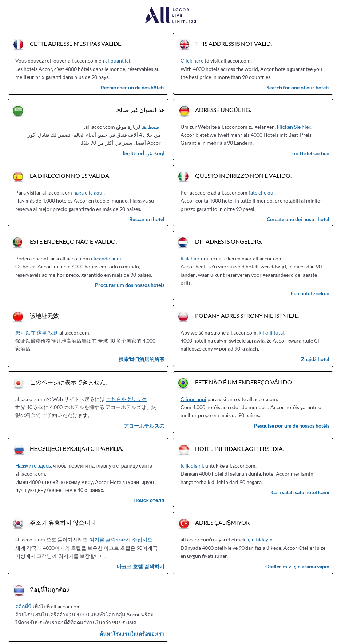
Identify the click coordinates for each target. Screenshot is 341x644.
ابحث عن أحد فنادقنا (144, 153)
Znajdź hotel (315, 359)
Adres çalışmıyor (223, 522)
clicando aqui (106, 258)
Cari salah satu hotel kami (300, 492)
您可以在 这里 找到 (37, 333)
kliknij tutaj (271, 333)
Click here (192, 61)
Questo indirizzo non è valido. (243, 175)
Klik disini (192, 466)
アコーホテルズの (144, 426)
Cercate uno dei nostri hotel (298, 219)
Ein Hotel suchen (310, 153)
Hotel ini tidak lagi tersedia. (239, 449)
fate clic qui (262, 193)
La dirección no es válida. (70, 175)
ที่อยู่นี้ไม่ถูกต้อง (49, 589)
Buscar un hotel (147, 219)
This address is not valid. (233, 43)
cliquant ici (118, 61)
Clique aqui (193, 399)
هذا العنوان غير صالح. (140, 110)
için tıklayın (259, 539)
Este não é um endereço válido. (244, 382)
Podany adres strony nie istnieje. (247, 315)
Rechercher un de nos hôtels (133, 87)
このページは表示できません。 (71, 382)
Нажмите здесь (33, 466)
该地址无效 (44, 315)
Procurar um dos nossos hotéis (130, 285)
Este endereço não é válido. (73, 241)
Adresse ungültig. (223, 110)
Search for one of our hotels (298, 87)
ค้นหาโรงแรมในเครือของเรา (132, 634)
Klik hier (190, 258)
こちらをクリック (126, 399)
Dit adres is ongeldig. (229, 241)
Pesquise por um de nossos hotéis (292, 426)
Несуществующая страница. (76, 449)
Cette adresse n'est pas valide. (76, 43)
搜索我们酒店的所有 (142, 359)
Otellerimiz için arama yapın (297, 566)
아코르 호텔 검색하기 (140, 566)
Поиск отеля (149, 500)
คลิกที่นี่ (23, 606)
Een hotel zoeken (310, 293)
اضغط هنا (151, 127)
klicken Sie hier (294, 127)
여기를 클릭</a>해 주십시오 (121, 539)
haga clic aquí (88, 193)
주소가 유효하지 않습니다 (63, 522)
